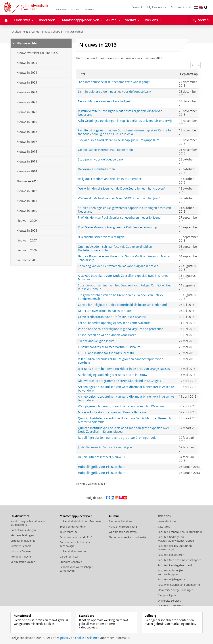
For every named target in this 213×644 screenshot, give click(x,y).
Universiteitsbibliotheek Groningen (81, 517)
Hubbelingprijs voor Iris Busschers (102, 462)
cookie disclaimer (87, 638)
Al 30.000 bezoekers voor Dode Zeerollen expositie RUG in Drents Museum (123, 273)
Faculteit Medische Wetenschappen (180, 556)
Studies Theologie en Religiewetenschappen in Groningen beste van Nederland (124, 205)
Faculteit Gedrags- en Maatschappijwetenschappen (176, 534)
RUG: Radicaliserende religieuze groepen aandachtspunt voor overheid (120, 356)
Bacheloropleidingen (23, 526)
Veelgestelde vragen (23, 557)
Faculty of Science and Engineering (179, 580)
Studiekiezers (20, 512)
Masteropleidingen (22, 531)
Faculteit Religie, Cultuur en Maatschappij (36, 32)
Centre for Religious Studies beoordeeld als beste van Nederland (122, 300)
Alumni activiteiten (120, 517)
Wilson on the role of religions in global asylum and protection (121, 324)
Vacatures (164, 522)
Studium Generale (71, 557)
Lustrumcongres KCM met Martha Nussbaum (109, 343)
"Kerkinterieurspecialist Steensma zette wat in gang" (114, 78)
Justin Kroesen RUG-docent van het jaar (105, 443)
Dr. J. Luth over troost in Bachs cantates (105, 306)
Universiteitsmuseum (73, 547)
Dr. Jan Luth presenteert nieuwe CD (102, 453)
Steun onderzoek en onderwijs (127, 533)
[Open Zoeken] (201, 20)
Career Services (69, 552)
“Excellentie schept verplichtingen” (102, 233)
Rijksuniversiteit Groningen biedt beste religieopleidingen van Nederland (120, 108)
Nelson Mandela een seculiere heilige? (104, 97)
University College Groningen (176, 586)
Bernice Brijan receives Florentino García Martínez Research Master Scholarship (124, 254)
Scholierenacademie (23, 536)
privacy (65, 638)
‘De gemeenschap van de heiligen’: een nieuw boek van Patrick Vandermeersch (121, 292)
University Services (169, 596)
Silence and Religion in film (96, 337)
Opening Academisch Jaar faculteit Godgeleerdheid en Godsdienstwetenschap (115, 244)
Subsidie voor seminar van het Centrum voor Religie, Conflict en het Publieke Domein (124, 283)
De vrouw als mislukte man (96, 165)
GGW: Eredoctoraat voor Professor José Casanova (112, 312)
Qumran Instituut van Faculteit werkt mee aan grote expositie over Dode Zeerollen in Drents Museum (124, 425)
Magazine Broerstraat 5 (123, 522)
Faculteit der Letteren (171, 550)
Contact (137, 7)
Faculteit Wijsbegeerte (171, 575)
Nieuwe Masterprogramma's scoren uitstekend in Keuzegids (119, 376)
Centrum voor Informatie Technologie (75, 540)
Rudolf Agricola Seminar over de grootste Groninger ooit (117, 433)
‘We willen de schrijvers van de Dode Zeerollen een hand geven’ (121, 184)
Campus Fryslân (168, 591)
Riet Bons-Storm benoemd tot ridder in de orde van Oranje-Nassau (124, 364)
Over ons (164, 512)
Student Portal (181, 7)
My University (157, 7)
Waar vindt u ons (168, 517)
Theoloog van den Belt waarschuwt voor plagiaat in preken (118, 262)
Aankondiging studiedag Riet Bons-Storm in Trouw (113, 370)
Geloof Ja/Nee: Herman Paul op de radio (105, 145)
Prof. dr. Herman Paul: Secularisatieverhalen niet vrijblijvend (119, 213)
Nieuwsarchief (74, 32)
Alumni (114, 512)
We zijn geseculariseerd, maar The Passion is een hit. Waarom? (121, 402)
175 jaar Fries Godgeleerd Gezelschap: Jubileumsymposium (119, 136)
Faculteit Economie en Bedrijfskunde (180, 527)
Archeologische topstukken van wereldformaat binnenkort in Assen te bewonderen (126, 384)
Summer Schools (21, 542)
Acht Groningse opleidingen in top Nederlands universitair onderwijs (125, 116)
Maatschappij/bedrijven (76, 512)
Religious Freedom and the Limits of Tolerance (110, 174)
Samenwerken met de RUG (76, 533)
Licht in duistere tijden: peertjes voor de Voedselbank (115, 87)
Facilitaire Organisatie (171, 601)
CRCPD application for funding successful (106, 349)
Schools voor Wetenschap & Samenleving (77, 564)
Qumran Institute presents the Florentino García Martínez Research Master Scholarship (124, 416)
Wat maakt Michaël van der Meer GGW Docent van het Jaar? (119, 194)
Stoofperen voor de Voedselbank (101, 155)
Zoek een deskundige (73, 522)
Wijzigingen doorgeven (123, 527)
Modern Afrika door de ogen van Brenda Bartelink (112, 408)
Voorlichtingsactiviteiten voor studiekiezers (28, 519)
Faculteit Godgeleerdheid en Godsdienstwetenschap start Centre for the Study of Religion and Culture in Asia (125, 128)
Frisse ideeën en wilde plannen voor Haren (107, 331)
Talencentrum (68, 527)
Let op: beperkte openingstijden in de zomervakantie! (115, 318)
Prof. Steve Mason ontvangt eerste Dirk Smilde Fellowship (117, 223)
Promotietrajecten (22, 552)
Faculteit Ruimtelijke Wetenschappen (170, 568)
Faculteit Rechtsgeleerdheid (175, 561)
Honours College (21, 547)
